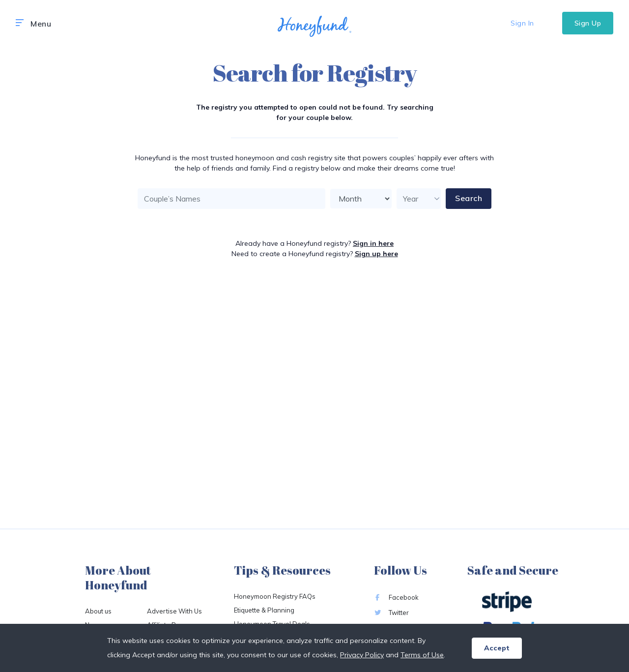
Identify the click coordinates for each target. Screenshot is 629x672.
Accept (497, 648)
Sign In (522, 23)
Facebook (396, 597)
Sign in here (373, 243)
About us (98, 611)
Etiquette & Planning (264, 610)
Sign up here (376, 254)
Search (469, 198)
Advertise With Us (174, 611)
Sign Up (588, 23)
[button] (20, 23)
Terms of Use (422, 655)
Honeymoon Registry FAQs (275, 596)
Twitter (391, 613)
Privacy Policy (362, 655)
